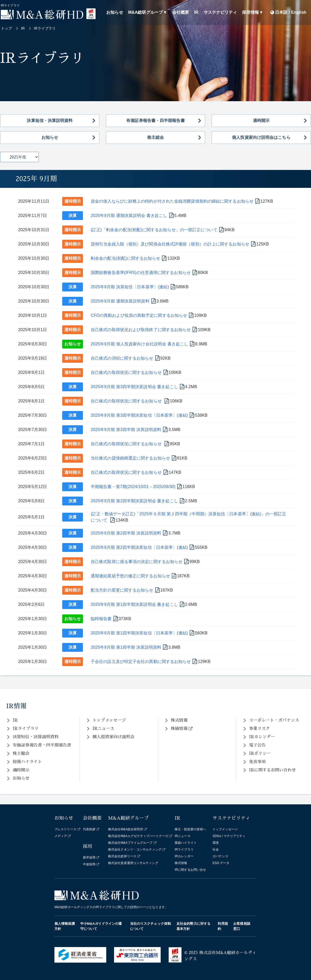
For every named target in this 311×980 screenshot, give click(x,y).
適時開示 (261, 121)
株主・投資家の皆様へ (190, 829)
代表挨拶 (89, 829)
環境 (216, 843)
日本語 (281, 12)
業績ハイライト (186, 843)
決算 (73, 215)
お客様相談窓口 (242, 926)
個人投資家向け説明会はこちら (261, 137)
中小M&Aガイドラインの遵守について (101, 926)
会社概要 (181, 12)
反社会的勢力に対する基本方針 (193, 926)
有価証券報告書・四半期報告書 (155, 121)
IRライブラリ (26, 729)
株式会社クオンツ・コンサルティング (135, 849)
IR (196, 12)
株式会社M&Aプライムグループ (130, 843)
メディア (61, 836)
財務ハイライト (27, 762)
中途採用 (89, 864)
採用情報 (250, 12)
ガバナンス (220, 856)
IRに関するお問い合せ (190, 870)
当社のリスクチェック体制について (150, 926)
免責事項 (257, 762)
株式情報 (179, 720)
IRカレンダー (262, 737)
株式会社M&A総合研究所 (126, 829)
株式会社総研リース (122, 856)
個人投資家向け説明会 (113, 737)
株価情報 (179, 729)
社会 (216, 849)
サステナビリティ (220, 12)
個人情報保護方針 (65, 926)
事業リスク (260, 729)
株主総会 (155, 137)
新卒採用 (89, 858)
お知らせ (115, 12)
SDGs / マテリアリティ (229, 836)
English (299, 12)
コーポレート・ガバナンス (274, 720)
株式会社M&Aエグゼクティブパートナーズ (138, 836)
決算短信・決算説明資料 (50, 121)
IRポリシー (260, 753)
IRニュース (103, 729)
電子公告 (257, 745)
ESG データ (221, 863)
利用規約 (223, 926)
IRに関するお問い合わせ (273, 770)
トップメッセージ (109, 720)
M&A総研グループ (146, 12)
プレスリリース (65, 829)
